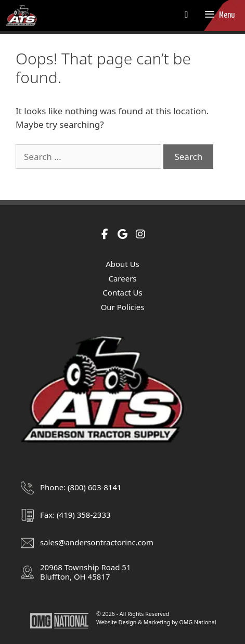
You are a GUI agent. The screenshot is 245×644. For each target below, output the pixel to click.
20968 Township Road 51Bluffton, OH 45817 (85, 572)
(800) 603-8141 (95, 487)
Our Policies (123, 307)
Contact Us (122, 292)
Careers (122, 278)
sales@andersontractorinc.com (97, 542)
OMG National (198, 622)
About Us (122, 264)
